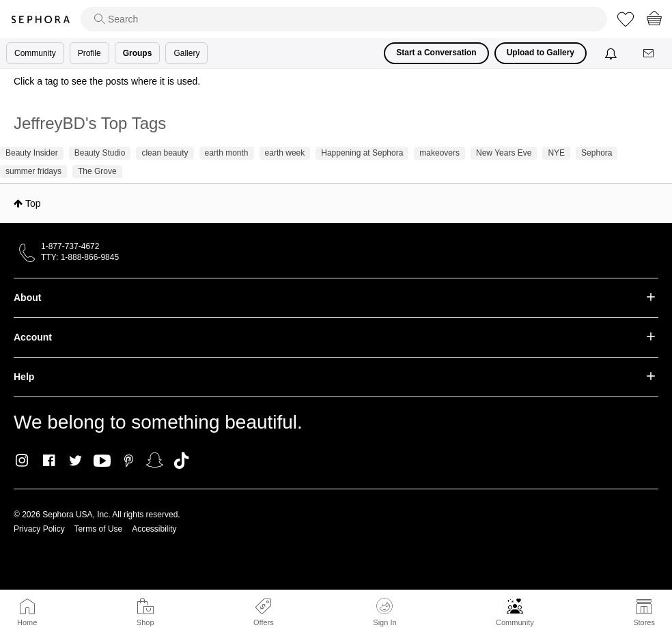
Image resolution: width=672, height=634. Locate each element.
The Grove (97, 171)
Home (27, 622)
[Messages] (649, 54)
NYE (556, 153)
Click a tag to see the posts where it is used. (107, 81)
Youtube (102, 461)
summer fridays (33, 171)
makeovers (439, 153)
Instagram (22, 461)
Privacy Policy (39, 529)
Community (515, 622)
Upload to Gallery (541, 53)
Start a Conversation (436, 53)
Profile (89, 53)
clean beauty (165, 153)
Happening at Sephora (362, 153)
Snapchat (155, 461)
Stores (644, 622)
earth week (285, 153)
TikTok (181, 461)
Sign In (384, 612)
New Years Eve (504, 153)
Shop (145, 622)
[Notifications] (612, 53)
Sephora (40, 19)
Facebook (49, 461)
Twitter (75, 461)
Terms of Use (99, 529)
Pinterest (129, 461)
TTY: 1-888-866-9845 (80, 257)
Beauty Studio (100, 153)
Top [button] (33, 203)
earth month (227, 153)
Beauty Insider (32, 153)
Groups (138, 53)
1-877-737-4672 (70, 246)
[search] (344, 19)
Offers (264, 622)
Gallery (186, 53)
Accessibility (154, 529)
